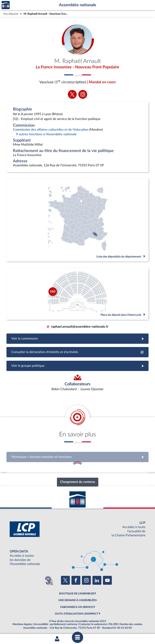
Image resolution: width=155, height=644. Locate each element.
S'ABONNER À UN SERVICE (76, 607)
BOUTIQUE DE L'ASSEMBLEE (77, 594)
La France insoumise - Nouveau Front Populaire (77, 67)
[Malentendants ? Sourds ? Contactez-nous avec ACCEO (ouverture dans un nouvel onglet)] (48, 580)
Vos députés (11, 14)
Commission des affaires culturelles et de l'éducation (51, 130)
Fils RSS (113, 624)
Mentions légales (22, 624)
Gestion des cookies (131, 624)
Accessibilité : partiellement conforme (56, 624)
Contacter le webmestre (93, 624)
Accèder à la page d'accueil (6, 5)
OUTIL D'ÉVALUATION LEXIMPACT (76, 614)
